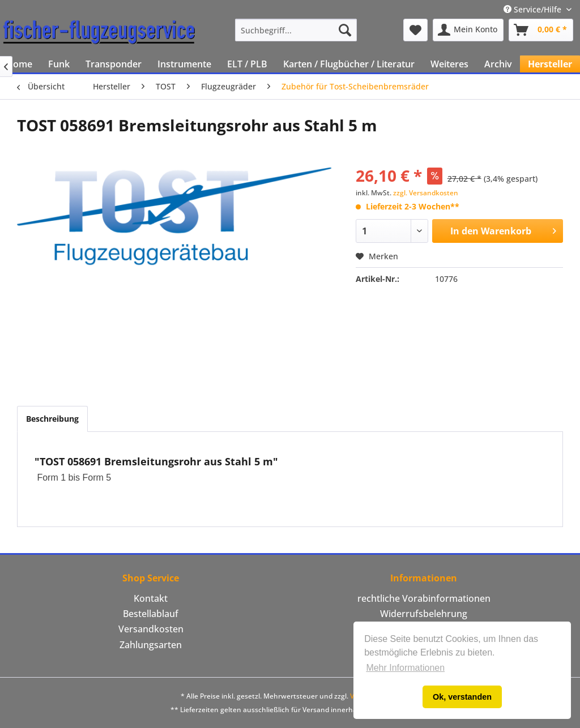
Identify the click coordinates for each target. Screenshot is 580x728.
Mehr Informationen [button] (405, 668)
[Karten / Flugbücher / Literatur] (349, 64)
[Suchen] (345, 30)
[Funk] (59, 64)
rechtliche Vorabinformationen (424, 598)
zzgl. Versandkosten (426, 193)
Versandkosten (151, 629)
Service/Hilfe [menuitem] (534, 9)
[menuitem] (296, 30)
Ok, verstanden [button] (462, 697)
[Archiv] (498, 64)
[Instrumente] (184, 64)
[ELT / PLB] (247, 64)
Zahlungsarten (151, 645)
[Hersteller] (550, 64)
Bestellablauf (151, 614)
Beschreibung (52, 419)
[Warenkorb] (541, 30)
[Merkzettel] (415, 30)
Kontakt (151, 598)
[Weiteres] (449, 64)
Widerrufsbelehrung (424, 614)
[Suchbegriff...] (296, 30)
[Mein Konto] (468, 30)
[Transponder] (114, 64)
